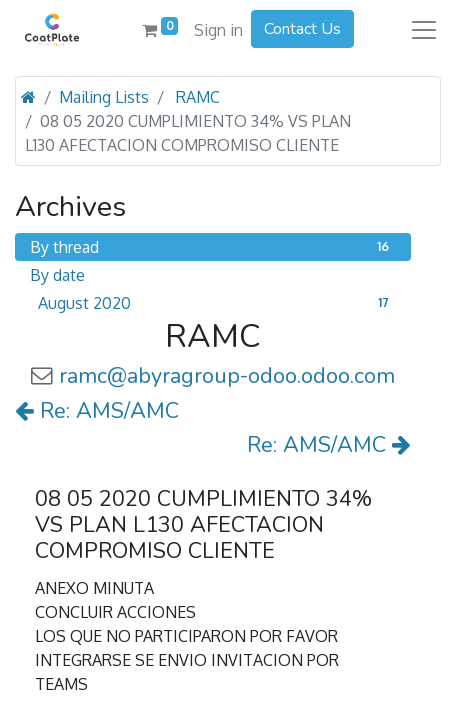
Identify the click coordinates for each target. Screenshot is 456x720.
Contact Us (302, 29)
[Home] (28, 97)
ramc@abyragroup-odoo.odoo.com (227, 376)
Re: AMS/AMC (97, 411)
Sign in (218, 30)
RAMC (198, 97)
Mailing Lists (104, 97)
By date (57, 275)
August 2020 (217, 303)
